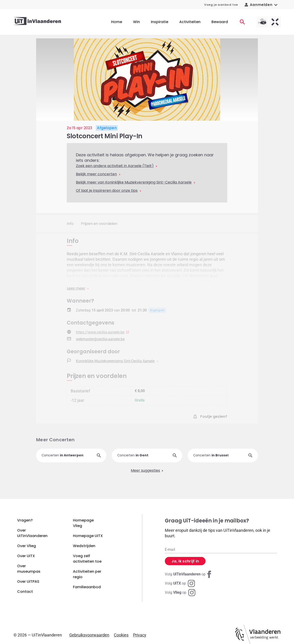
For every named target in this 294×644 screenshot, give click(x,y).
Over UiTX (26, 556)
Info (70, 224)
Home (117, 22)
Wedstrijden (84, 546)
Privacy (140, 635)
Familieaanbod (87, 587)
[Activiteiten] (242, 22)
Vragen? (25, 520)
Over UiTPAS (28, 581)
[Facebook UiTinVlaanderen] (189, 574)
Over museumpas (29, 569)
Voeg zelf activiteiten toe (87, 559)
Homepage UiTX (88, 536)
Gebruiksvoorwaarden (89, 635)
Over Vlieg (27, 546)
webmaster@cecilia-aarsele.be (100, 339)
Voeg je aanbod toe (221, 5)
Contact (25, 592)
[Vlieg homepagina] (262, 22)
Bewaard (220, 22)
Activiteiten (190, 22)
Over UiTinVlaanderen (32, 533)
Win (136, 22)
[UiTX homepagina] (275, 22)
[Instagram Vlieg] (180, 593)
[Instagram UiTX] (180, 583)
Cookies (121, 635)
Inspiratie (160, 22)
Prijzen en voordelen (99, 224)
